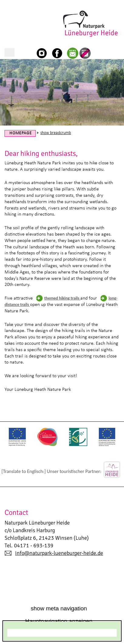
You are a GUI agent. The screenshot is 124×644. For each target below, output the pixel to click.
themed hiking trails (62, 298)
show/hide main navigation (10, 52)
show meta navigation (59, 608)
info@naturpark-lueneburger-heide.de (59, 553)
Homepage (20, 133)
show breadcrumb (56, 133)
